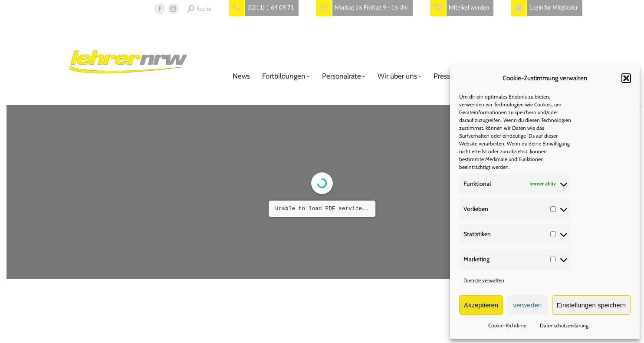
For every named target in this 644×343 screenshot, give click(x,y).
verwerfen (528, 305)
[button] (626, 78)
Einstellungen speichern (591, 305)
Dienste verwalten (484, 280)
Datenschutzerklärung (564, 325)
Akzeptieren (481, 305)
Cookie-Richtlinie (507, 325)
